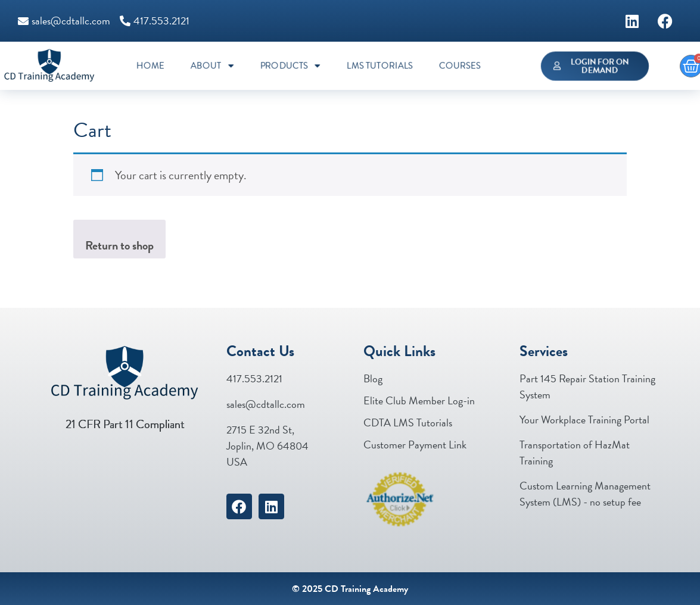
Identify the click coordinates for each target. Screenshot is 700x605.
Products (290, 66)
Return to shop (119, 245)
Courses (460, 66)
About (212, 66)
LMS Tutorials (380, 66)
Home (150, 66)
